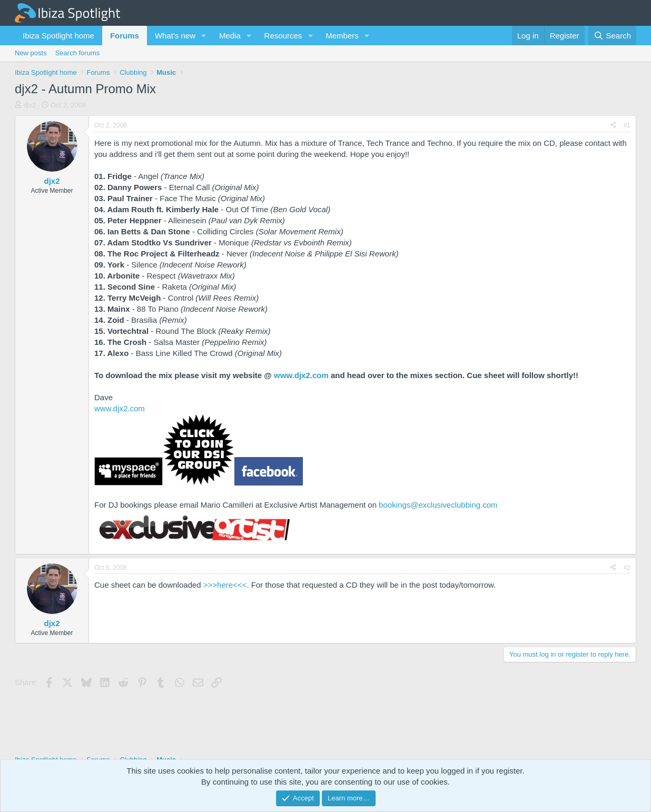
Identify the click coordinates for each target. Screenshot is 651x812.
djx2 (30, 105)
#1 (627, 125)
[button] (204, 36)
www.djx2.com (301, 375)
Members (342, 36)
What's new (175, 36)
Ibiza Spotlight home (58, 36)
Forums (125, 36)
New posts (31, 53)
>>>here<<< (225, 585)
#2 (627, 568)
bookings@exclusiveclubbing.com (438, 505)
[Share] (613, 126)
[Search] (612, 36)
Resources (283, 36)
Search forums (78, 53)
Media (230, 36)
